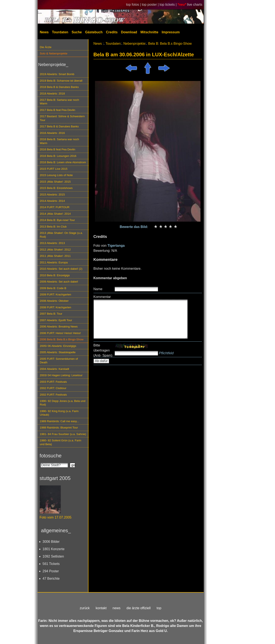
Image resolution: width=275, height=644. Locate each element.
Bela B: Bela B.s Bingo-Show (170, 44)
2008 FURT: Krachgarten (56, 307)
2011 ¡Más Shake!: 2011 (55, 256)
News (44, 32)
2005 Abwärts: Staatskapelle (58, 352)
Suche (77, 32)
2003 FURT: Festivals (53, 382)
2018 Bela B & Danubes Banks (59, 87)
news (116, 608)
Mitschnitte (149, 32)
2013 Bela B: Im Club (53, 227)
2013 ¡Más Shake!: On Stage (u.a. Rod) (61, 235)
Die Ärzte (46, 47)
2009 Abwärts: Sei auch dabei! (59, 282)
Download (129, 32)
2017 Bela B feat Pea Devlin (58, 110)
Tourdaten (60, 32)
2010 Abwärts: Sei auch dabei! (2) (61, 269)
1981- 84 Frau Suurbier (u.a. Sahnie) (63, 434)
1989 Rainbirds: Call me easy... (60, 421)
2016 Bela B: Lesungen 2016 (58, 156)
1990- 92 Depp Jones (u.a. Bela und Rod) (63, 403)
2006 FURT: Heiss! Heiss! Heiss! (60, 333)
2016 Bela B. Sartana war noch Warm (60, 141)
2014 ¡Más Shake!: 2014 (55, 214)
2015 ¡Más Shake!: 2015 (55, 182)
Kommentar (102, 297)
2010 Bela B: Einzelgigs (55, 275)
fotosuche (51, 456)
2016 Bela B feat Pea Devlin (58, 149)
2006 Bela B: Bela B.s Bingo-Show (62, 339)
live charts (195, 5)
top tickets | (169, 5)
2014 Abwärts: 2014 (52, 201)
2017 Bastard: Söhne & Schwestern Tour (62, 118)
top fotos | (134, 5)
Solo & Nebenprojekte (54, 53)
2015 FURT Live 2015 (54, 169)
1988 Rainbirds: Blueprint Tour (59, 428)
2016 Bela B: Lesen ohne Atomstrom (63, 162)
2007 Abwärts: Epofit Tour (56, 320)
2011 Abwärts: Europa (54, 262)
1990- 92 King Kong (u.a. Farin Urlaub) (59, 413)
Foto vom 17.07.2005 (56, 517)
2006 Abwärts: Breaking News (59, 327)
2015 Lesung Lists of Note (56, 175)
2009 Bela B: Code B (53, 288)
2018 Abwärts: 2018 (52, 94)
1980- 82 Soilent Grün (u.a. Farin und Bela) (61, 442)
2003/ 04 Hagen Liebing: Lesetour (61, 375)
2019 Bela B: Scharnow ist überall (61, 81)
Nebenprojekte (134, 44)
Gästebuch (94, 32)
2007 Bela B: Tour (51, 314)
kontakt (101, 608)
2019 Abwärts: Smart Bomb (57, 74)
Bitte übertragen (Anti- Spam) (103, 350)
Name (98, 289)
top (159, 608)
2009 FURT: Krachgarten (56, 294)
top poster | (151, 5)
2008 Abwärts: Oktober (54, 301)
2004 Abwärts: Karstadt (55, 369)
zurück (85, 608)
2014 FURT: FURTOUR (55, 207)
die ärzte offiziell (138, 608)
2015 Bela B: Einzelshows (56, 188)
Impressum (171, 32)
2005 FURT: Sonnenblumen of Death (59, 361)
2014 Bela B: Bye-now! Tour (57, 220)
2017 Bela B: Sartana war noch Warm (60, 102)
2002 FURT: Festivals (53, 395)
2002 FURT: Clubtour (53, 388)
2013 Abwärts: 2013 (52, 243)
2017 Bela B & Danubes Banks (59, 126)
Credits (112, 32)
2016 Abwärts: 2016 (52, 133)
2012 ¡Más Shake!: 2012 (55, 250)
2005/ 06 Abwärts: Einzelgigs (58, 346)
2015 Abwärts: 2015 (52, 195)
